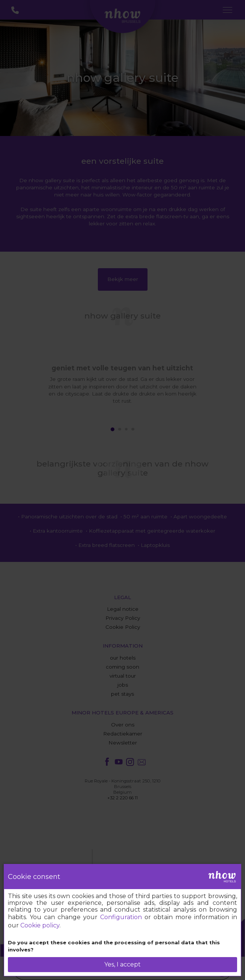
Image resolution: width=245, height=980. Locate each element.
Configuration (121, 917)
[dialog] (122, 920)
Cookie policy (40, 925)
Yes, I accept (122, 964)
